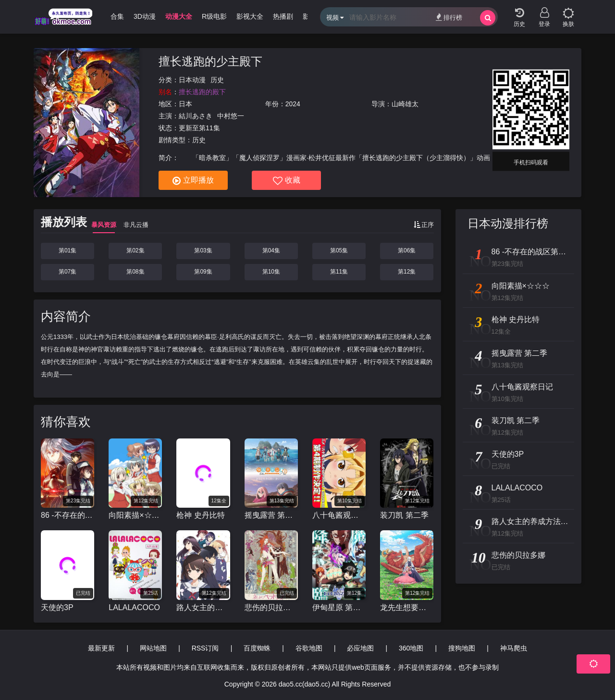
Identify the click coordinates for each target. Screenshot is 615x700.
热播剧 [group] (283, 16)
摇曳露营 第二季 (271, 515)
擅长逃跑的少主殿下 (210, 61)
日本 (185, 104)
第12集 (407, 272)
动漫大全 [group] (179, 16)
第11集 (339, 272)
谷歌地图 (309, 648)
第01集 (68, 250)
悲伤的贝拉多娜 (271, 607)
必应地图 (360, 648)
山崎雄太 (405, 104)
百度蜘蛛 (257, 648)
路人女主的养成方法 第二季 (203, 607)
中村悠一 (231, 116)
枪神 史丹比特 (200, 515)
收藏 (287, 181)
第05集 (339, 250)
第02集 (135, 250)
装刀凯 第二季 (404, 515)
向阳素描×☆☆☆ (135, 515)
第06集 (407, 250)
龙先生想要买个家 (407, 607)
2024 (293, 104)
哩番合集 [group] (111, 16)
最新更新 (101, 648)
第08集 (135, 272)
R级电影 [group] (214, 16)
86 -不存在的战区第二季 (68, 515)
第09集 (203, 272)
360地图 (411, 648)
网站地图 (153, 648)
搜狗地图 (462, 648)
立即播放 (193, 181)
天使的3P (57, 607)
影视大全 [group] (250, 16)
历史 (217, 80)
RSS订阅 (205, 648)
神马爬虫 (514, 648)
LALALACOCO (134, 607)
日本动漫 (192, 80)
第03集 (203, 250)
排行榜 (449, 17)
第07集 (68, 272)
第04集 (271, 250)
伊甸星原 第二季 (339, 607)
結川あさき (196, 116)
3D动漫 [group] (145, 16)
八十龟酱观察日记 (339, 515)
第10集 (271, 272)
